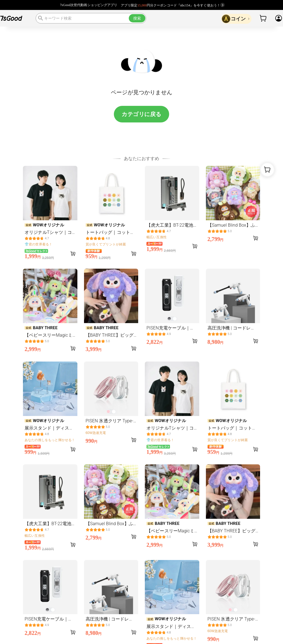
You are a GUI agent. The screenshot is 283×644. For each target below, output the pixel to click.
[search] (91, 18)
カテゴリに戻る (141, 114)
